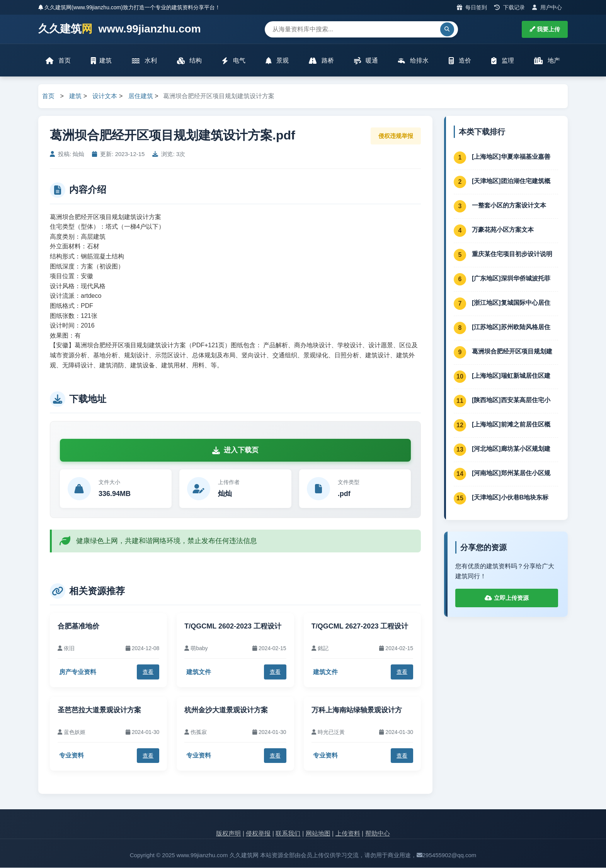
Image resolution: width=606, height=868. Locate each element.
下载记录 (510, 7)
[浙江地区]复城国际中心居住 (511, 303)
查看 (148, 672)
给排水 (413, 61)
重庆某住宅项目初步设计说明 (512, 254)
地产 (547, 61)
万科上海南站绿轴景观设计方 (357, 710)
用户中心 (547, 7)
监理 (502, 61)
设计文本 (105, 97)
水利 (144, 61)
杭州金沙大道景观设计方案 (226, 710)
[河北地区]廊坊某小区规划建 (511, 449)
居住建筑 (141, 97)
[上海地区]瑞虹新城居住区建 (511, 376)
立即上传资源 (506, 599)
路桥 (321, 61)
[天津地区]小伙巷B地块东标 (510, 498)
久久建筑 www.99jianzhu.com (120, 29)
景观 (277, 61)
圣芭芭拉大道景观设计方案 (99, 710)
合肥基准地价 (78, 627)
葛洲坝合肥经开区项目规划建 (512, 352)
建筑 (101, 61)
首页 (58, 61)
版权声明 (228, 834)
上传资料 (348, 834)
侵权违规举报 (396, 136)
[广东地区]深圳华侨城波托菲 (511, 279)
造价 (460, 61)
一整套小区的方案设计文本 (509, 206)
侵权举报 (258, 834)
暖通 (366, 61)
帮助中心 (378, 834)
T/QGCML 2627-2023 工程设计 (360, 627)
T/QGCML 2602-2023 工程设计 (233, 627)
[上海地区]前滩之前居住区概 (511, 425)
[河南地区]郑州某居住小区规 (511, 473)
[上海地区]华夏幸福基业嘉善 (511, 157)
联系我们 (288, 834)
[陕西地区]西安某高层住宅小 (511, 400)
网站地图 (318, 834)
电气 (233, 61)
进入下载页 (235, 450)
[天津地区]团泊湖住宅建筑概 (511, 181)
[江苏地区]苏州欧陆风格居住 (511, 327)
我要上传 (545, 29)
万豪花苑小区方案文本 (503, 230)
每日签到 (472, 7)
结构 (189, 61)
